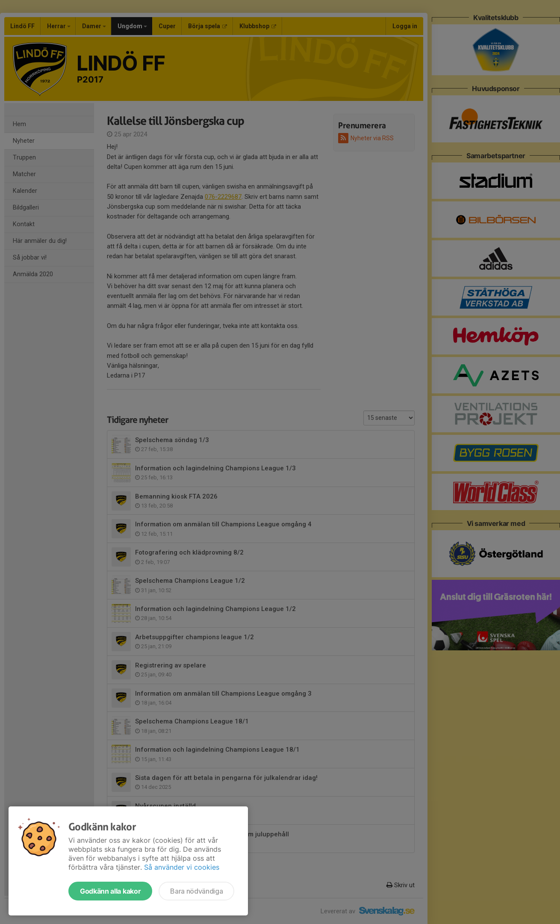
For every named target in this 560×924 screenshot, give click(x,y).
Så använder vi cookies (182, 867)
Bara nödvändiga (196, 891)
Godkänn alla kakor (110, 891)
